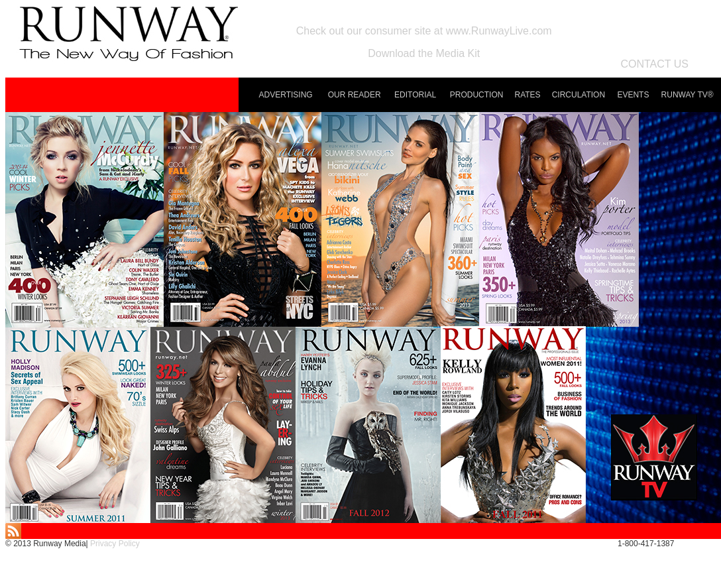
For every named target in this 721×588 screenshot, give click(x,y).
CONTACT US (654, 64)
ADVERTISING (286, 95)
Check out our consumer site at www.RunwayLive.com (424, 31)
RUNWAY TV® (688, 95)
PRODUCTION (477, 95)
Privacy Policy (115, 544)
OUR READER (355, 95)
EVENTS (633, 95)
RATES (528, 95)
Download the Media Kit (424, 53)
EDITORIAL (415, 95)
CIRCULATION (579, 95)
